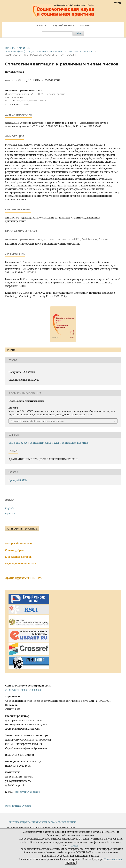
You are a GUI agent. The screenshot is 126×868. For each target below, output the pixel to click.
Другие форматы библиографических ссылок (37, 421)
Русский (10, 513)
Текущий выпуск (63, 26)
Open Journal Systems (18, 806)
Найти (78, 33)
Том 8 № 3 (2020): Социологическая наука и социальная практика (50, 51)
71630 (26, 104)
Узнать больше (113, 859)
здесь (75, 845)
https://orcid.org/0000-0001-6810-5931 (31, 101)
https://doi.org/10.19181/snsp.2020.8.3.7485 (36, 80)
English (10, 508)
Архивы (85, 26)
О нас (40, 26)
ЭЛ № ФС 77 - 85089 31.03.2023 (23, 690)
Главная (11, 48)
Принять (71, 863)
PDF (13, 350)
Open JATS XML (18, 480)
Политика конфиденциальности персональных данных (42, 822)
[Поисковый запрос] (57, 33)
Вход (118, 3)
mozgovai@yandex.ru (27, 792)
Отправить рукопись (22, 529)
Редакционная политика (21, 563)
